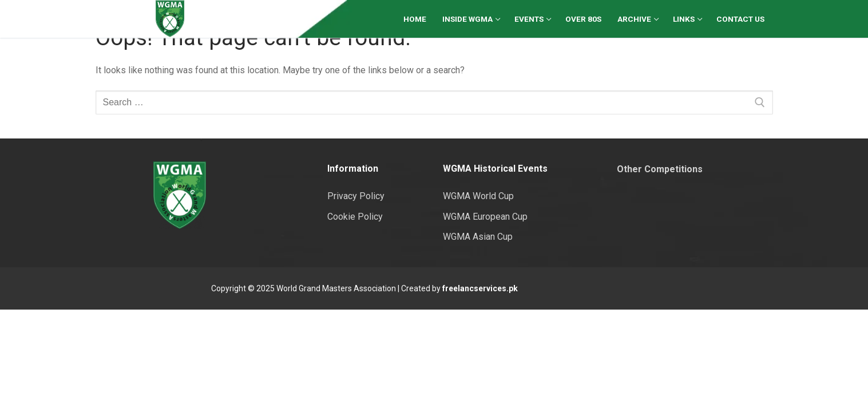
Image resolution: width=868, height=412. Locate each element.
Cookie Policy (355, 217)
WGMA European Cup (485, 217)
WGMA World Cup (478, 196)
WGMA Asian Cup (478, 237)
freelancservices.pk (480, 288)
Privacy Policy (356, 196)
